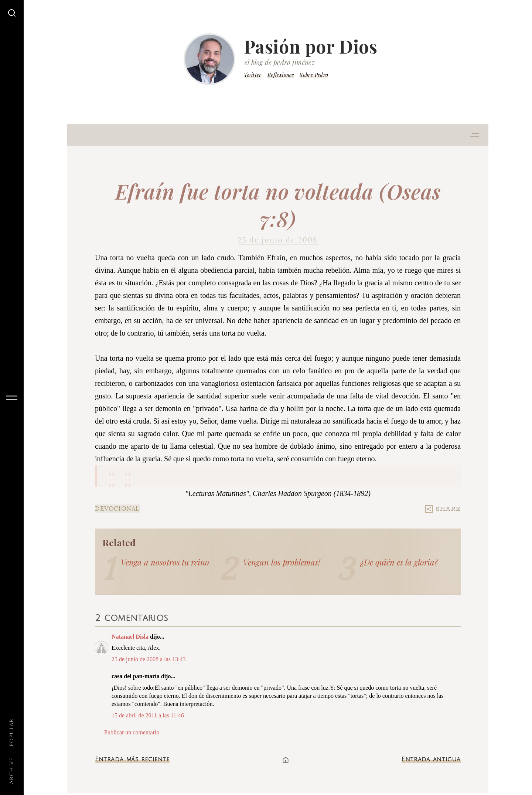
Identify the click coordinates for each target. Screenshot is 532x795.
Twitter (253, 75)
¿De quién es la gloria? (399, 562)
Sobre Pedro (314, 75)
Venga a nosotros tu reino (165, 562)
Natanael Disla (130, 637)
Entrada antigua (431, 760)
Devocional (117, 509)
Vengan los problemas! (282, 562)
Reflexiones (281, 75)
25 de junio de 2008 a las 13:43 (149, 659)
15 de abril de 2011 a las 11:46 (148, 715)
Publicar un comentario (132, 732)
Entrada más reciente (132, 760)
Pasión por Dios (311, 46)
